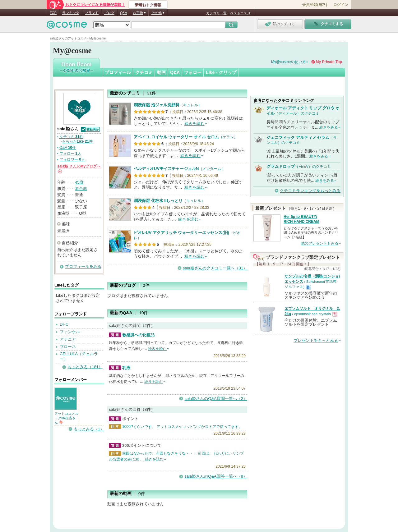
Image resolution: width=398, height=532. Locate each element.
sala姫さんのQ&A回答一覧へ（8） (216, 476)
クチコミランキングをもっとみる (310, 191)
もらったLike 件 (77, 141)
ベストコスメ (240, 13)
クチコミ (144, 72)
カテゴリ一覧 (216, 13)
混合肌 (81, 188)
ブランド (92, 13)
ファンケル (70, 332)
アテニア (68, 339)
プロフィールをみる (83, 266)
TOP (53, 13)
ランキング (71, 13)
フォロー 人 (70, 154)
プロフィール (118, 72)
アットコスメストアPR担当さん (66, 418)
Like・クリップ (221, 72)
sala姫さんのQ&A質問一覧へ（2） (216, 399)
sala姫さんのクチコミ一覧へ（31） (215, 268)
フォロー (193, 72)
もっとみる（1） (89, 429)
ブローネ (68, 347)
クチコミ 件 (71, 137)
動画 (161, 72)
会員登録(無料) (315, 5)
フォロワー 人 (72, 159)
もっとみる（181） (85, 367)
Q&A (124, 13)
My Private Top (329, 62)
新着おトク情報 (148, 5)
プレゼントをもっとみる (316, 340)
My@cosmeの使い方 (289, 62)
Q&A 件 (68, 148)
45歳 (79, 182)
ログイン (341, 5)
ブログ (109, 13)
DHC (64, 324)
